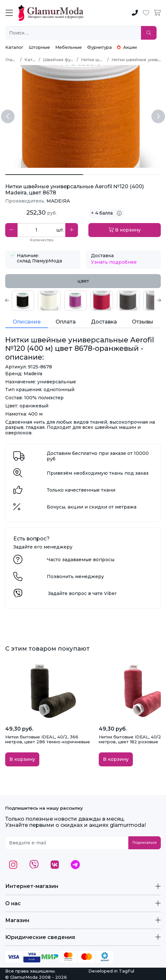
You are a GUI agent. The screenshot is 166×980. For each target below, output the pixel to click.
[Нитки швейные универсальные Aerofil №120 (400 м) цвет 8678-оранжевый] (44, 175)
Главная (14, 60)
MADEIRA (58, 201)
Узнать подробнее (114, 262)
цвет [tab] (83, 281)
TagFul (127, 971)
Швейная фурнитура (66, 60)
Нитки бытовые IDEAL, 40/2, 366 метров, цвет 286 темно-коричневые (48, 739)
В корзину (125, 230)
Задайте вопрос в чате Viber (82, 593)
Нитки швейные (98, 60)
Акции (127, 47)
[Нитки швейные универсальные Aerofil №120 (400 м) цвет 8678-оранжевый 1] (122, 175)
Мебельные (69, 47)
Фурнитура (99, 47)
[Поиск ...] (73, 33)
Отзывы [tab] (143, 322)
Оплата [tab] (66, 322)
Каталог (14, 47)
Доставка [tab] (104, 322)
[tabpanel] (83, 301)
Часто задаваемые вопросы (81, 560)
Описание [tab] (27, 322)
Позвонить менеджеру (75, 576)
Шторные (39, 47)
